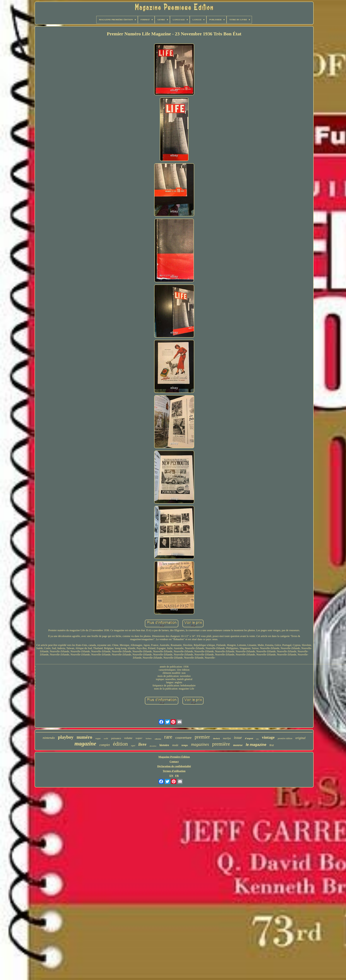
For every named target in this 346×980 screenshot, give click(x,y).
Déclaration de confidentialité (174, 766)
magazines (200, 744)
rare (168, 737)
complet (104, 745)
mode (175, 745)
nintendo (49, 738)
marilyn (227, 738)
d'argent (249, 738)
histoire (164, 745)
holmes (149, 738)
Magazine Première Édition (174, 757)
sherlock (216, 739)
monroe (238, 745)
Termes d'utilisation (174, 771)
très (258, 739)
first (271, 745)
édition (120, 744)
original (300, 738)
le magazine (256, 745)
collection (158, 739)
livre (142, 744)
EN (171, 776)
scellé (106, 739)
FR (177, 776)
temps (185, 745)
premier (202, 737)
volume (128, 738)
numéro (84, 737)
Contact (174, 762)
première (221, 744)
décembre (153, 746)
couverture (184, 738)
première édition (285, 738)
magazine (85, 744)
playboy (66, 737)
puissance (116, 738)
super (139, 738)
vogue (98, 738)
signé (133, 746)
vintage (268, 737)
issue (238, 738)
